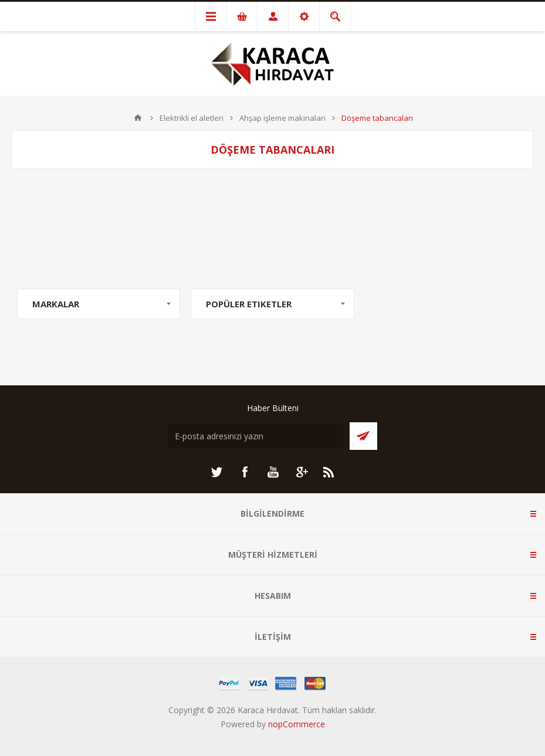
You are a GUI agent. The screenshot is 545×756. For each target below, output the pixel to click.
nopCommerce (297, 724)
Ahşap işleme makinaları (282, 118)
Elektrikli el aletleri (192, 118)
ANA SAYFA (138, 118)
